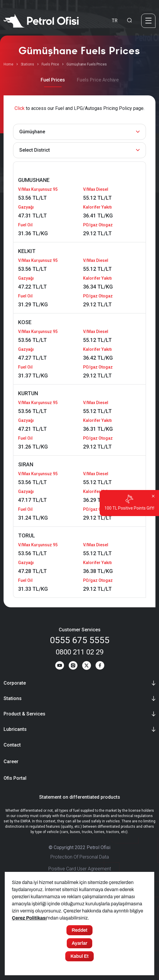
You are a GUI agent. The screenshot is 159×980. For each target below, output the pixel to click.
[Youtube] (59, 666)
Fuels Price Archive (98, 80)
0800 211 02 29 (80, 652)
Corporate (15, 683)
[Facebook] (100, 666)
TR (115, 21)
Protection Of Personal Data (80, 857)
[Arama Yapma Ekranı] (129, 21)
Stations (27, 64)
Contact (12, 745)
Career (11, 762)
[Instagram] (73, 666)
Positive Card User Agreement (80, 869)
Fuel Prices (53, 80)
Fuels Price (50, 64)
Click (20, 108)
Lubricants (15, 729)
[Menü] (148, 21)
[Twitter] (87, 666)
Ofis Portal (15, 778)
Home (8, 64)
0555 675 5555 (80, 640)
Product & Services (24, 714)
